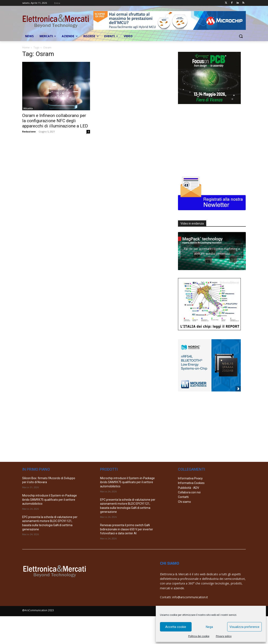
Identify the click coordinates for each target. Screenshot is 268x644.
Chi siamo (184, 502)
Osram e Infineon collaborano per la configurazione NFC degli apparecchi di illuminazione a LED (55, 121)
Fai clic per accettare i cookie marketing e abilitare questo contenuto (212, 251)
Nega (209, 627)
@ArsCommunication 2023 (38, 610)
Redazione (29, 131)
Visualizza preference (244, 627)
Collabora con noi (189, 492)
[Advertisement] (209, 139)
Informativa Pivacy (190, 478)
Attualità (28, 108)
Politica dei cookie (199, 636)
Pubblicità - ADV (189, 488)
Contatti (183, 497)
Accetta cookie (176, 627)
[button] (241, 36)
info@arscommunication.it (190, 597)
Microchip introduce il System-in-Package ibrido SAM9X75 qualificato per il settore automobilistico (50, 500)
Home (26, 48)
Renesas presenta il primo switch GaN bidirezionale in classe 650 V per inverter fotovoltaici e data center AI (127, 529)
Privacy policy (224, 636)
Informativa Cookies (191, 483)
